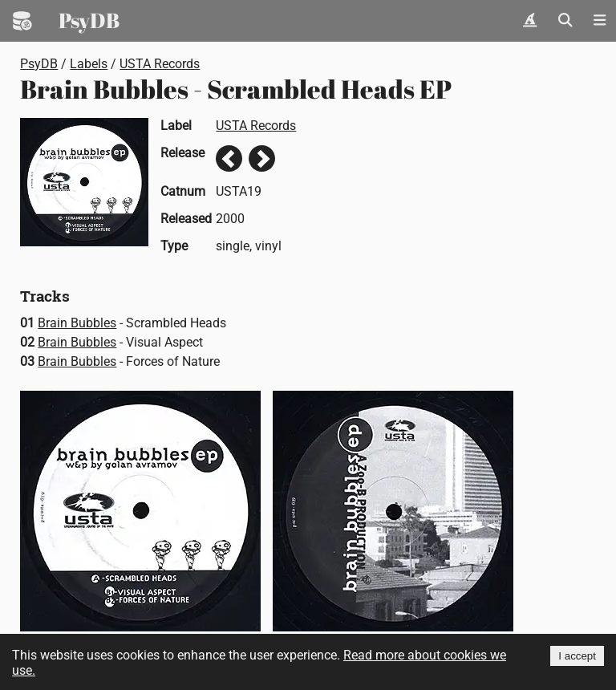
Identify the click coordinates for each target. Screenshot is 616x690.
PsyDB (89, 20)
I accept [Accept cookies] (577, 656)
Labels (89, 64)
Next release (262, 158)
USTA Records (160, 64)
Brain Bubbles (77, 323)
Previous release (229, 158)
